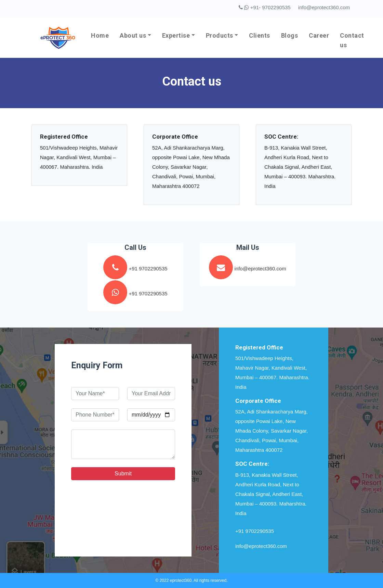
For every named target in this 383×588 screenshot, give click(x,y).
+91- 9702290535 (265, 7)
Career (319, 35)
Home (100, 35)
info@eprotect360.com (324, 7)
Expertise (176, 35)
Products (220, 35)
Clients (260, 35)
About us (133, 35)
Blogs (290, 35)
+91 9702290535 (255, 531)
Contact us (352, 40)
